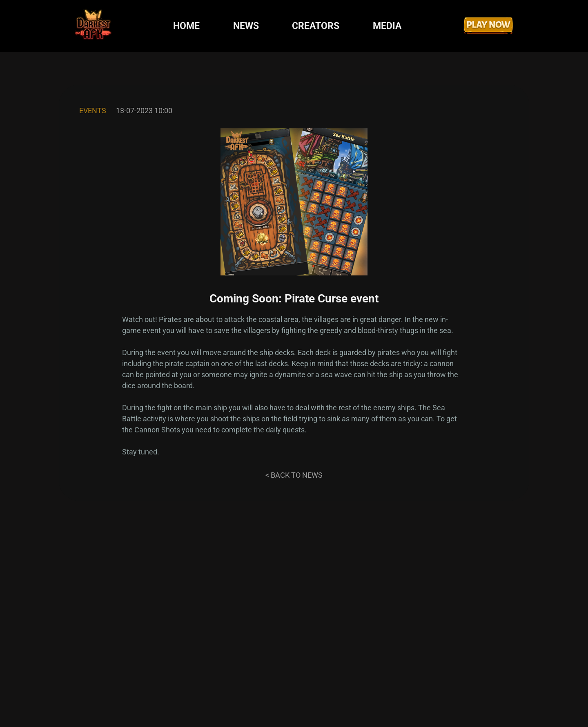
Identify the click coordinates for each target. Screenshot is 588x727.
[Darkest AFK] (94, 26)
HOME (186, 26)
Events (93, 111)
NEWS (246, 26)
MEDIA (387, 26)
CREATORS (316, 26)
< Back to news (294, 475)
